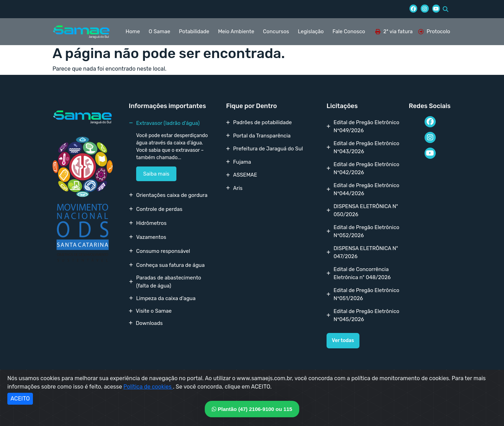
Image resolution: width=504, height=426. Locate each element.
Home (133, 31)
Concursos (276, 31)
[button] (446, 9)
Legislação (311, 31)
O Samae (159, 31)
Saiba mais (156, 174)
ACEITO (20, 399)
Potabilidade (194, 31)
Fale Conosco (349, 31)
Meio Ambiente (236, 31)
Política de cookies (148, 387)
